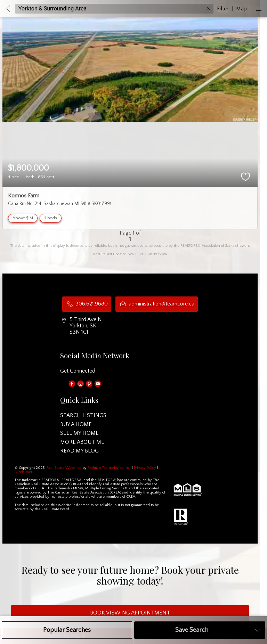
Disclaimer (23, 472)
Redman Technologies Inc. (110, 468)
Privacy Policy (145, 468)
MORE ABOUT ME (82, 442)
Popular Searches (67, 630)
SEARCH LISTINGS (83, 415)
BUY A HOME (76, 424)
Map (241, 9)
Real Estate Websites (64, 468)
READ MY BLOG (79, 451)
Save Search (192, 630)
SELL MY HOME (79, 433)
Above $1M (23, 218)
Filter (223, 9)
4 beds (51, 218)
